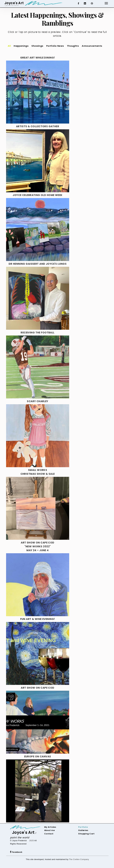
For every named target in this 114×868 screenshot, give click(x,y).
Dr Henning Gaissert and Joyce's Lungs (38, 264)
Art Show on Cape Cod (37, 688)
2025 (32, 841)
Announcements (92, 46)
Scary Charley (38, 401)
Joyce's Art (23, 832)
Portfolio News (55, 46)
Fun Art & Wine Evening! (38, 619)
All (9, 46)
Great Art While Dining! (38, 58)
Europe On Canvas (38, 756)
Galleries (83, 830)
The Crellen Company (79, 859)
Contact (49, 834)
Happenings (21, 46)
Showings (37, 46)
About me (49, 830)
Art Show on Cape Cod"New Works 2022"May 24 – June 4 (37, 546)
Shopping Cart (86, 834)
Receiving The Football (37, 333)
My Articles (50, 827)
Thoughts (73, 46)
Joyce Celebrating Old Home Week (37, 195)
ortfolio (84, 827)
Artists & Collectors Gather (38, 126)
